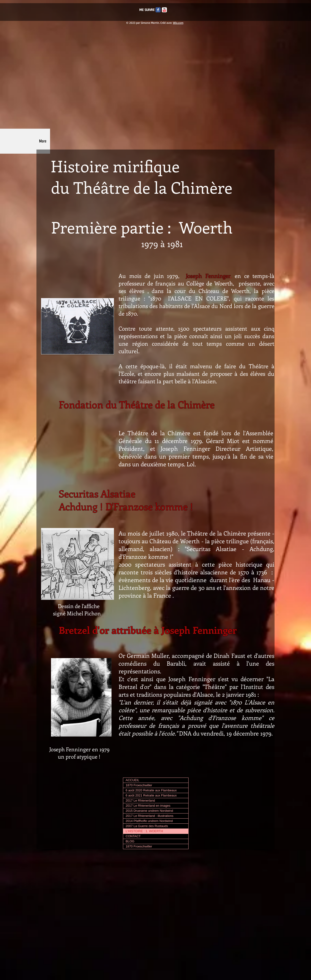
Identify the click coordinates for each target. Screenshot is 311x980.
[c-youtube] (164, 10)
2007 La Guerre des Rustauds (147, 826)
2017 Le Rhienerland (140, 800)
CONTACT (133, 836)
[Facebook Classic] (158, 10)
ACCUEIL (132, 780)
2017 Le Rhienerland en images (148, 806)
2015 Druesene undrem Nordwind (149, 811)
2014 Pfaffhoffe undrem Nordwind (149, 821)
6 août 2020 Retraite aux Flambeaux (151, 790)
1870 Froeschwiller (139, 785)
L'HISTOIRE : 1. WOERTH (144, 831)
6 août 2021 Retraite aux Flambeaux (151, 795)
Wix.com (178, 23)
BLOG (130, 841)
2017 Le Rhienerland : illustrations (150, 816)
